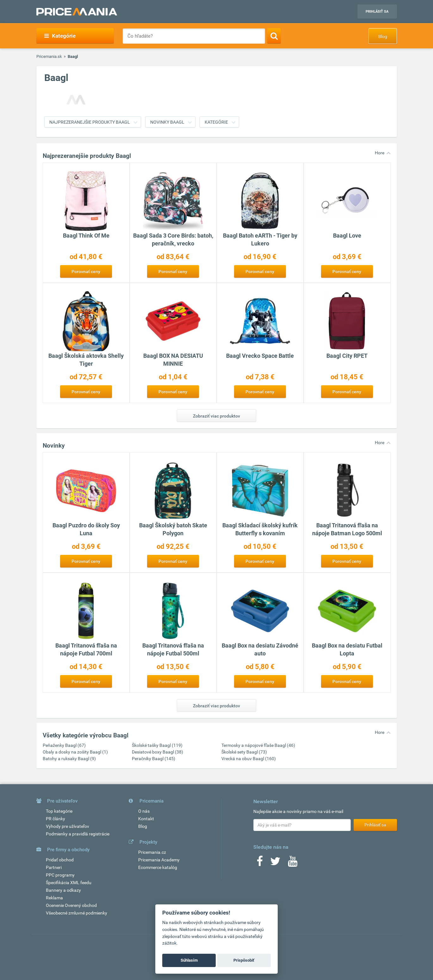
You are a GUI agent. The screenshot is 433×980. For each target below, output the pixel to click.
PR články (56, 819)
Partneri (54, 867)
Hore (380, 153)
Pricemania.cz (152, 852)
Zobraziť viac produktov (216, 416)
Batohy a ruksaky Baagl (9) (69, 759)
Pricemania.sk (49, 56)
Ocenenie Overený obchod (71, 905)
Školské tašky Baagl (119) (157, 745)
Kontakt (146, 819)
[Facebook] (260, 863)
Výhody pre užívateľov (68, 826)
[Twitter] (275, 863)
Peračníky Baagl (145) (154, 759)
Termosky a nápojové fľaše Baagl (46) (258, 745)
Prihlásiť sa (377, 12)
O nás (144, 811)
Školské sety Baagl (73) (244, 752)
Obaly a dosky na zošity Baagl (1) (75, 752)
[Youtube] (293, 863)
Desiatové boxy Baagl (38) (158, 752)
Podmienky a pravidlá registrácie (78, 834)
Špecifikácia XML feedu (69, 883)
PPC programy (60, 875)
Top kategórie (59, 811)
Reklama (54, 898)
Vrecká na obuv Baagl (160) (249, 759)
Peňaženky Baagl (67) (64, 745)
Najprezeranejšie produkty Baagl (90, 122)
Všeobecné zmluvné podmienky (77, 913)
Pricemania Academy (159, 860)
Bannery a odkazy (63, 890)
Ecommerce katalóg (158, 867)
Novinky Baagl (167, 122)
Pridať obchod (60, 860)
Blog (383, 36)
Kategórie (60, 36)
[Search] (274, 36)
